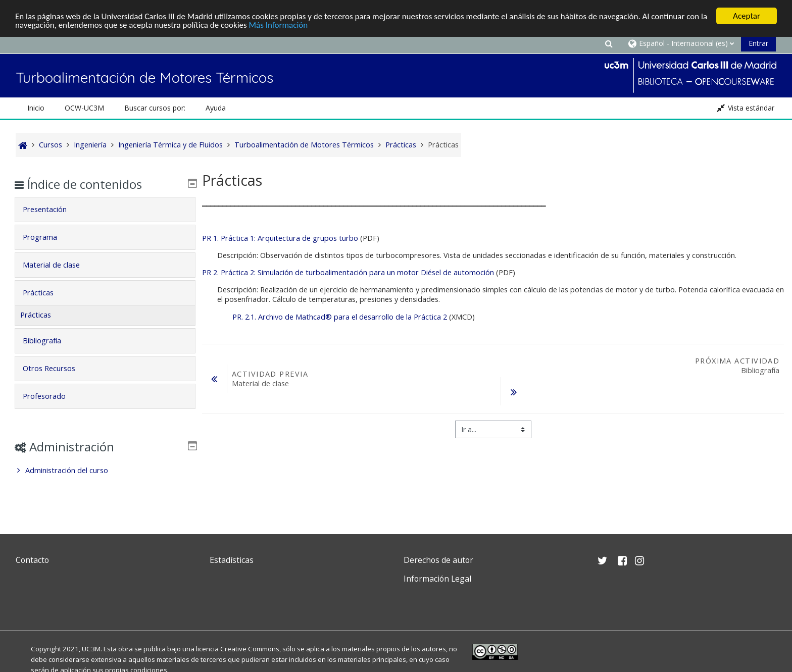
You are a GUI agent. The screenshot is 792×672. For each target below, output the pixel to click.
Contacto (32, 560)
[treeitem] (105, 471)
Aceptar (747, 16)
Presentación (52, 209)
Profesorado (51, 396)
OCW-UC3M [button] (84, 108)
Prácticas (45, 293)
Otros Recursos (56, 368)
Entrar (758, 43)
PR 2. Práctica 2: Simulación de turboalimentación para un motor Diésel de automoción (348, 272)
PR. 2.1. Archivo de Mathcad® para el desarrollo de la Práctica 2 (340, 317)
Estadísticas (232, 560)
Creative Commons (250, 649)
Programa (47, 237)
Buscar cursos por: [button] (155, 108)
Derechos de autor (438, 560)
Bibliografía (49, 341)
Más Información (279, 25)
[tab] (105, 210)
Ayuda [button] (216, 108)
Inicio (36, 108)
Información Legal (437, 579)
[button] (609, 43)
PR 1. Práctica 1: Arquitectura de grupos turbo (280, 238)
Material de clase (58, 265)
